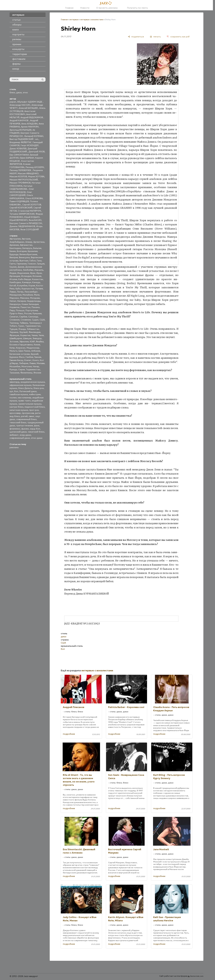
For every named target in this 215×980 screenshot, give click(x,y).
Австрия (26, 239)
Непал (13, 301)
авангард (14, 382)
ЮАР (32, 342)
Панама (36, 307)
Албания (36, 351)
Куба (18, 289)
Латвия (39, 289)
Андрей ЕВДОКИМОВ (32, 117)
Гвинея (38, 357)
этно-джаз (37, 438)
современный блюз (26, 419)
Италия (13, 279)
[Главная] (106, 3)
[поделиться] (136, 37)
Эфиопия (24, 342)
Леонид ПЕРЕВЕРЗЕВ (21, 170)
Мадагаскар (33, 348)
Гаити (13, 264)
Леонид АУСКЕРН (35, 167)
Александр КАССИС (20, 105)
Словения (26, 320)
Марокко (14, 298)
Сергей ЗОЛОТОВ (32, 205)
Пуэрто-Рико (16, 313)
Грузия (13, 267)
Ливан (13, 292)
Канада (36, 282)
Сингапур (33, 317)
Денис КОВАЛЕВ (18, 149)
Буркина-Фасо (17, 357)
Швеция (27, 338)
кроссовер (15, 413)
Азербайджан (17, 242)
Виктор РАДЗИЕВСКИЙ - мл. (24, 139)
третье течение (25, 426)
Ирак (33, 273)
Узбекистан (33, 329)
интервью (74, 20)
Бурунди (14, 254)
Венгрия (14, 257)
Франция (14, 335)
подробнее (69, 734)
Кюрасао (21, 348)
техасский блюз (18, 422)
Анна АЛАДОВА (29, 124)
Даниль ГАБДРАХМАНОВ (22, 226)
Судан (35, 320)
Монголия (27, 366)
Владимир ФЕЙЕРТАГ (21, 142)
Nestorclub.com (197, 976)
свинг (31, 416)
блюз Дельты (25, 388)
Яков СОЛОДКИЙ (30, 229)
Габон (33, 261)
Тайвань (24, 323)
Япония (37, 373)
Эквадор (37, 338)
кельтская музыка (19, 410)
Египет (28, 360)
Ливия (32, 363)
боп (16, 391)
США (42, 320)
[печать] (155, 37)
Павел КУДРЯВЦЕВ (19, 201)
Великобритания (28, 254)
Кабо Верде (25, 279)
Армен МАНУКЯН (30, 127)
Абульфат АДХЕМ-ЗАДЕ (30, 102)
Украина (14, 332)
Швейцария (16, 338)
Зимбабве (28, 270)
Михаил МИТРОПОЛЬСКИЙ (24, 180)
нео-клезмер (25, 398)
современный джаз (20, 438)
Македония (16, 295)
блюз (12, 92)
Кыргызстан (28, 289)
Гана (39, 261)
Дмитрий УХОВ (37, 152)
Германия (22, 264)
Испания (37, 276)
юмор (16, 69)
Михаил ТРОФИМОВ (20, 183)
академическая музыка (33, 382)
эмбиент (14, 435)
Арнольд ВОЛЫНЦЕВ (20, 130)
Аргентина (39, 242)
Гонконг (32, 264)
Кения (37, 345)
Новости (85, 8)
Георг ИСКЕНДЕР (30, 145)
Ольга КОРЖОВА (34, 198)
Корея (32, 286)
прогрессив (28, 413)
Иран (39, 273)
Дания (21, 267)
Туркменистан (33, 326)
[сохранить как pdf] (178, 37)
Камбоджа (15, 282)
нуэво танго (25, 401)
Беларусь (27, 248)
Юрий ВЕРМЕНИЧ (19, 220)
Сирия (22, 369)
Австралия (15, 239)
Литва (20, 292)
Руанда (13, 369)
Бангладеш (15, 248)
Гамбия (29, 357)
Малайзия (28, 295)
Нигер (36, 366)
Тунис (21, 326)
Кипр (12, 348)
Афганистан (26, 245)
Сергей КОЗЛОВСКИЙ (21, 208)
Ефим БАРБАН (27, 158)
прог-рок (34, 410)
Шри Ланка (24, 351)
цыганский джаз (18, 432)
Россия (28, 313)
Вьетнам (24, 261)
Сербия (23, 317)
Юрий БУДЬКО (32, 217)
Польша (20, 310)
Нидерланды (34, 301)
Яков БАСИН (35, 220)
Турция (13, 329)
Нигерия (21, 301)
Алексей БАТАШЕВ (28, 108)
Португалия (32, 310)
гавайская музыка (19, 394)
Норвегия (14, 307)
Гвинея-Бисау (16, 360)
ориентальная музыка (30, 404)
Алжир (29, 242)
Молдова (35, 298)
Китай (13, 286)
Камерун (27, 282)
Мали (37, 295)
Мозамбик (15, 366)
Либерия (24, 363)
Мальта (13, 351)
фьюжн (25, 429)
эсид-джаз (25, 435)
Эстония (14, 342)
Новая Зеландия (30, 304)
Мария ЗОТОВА (36, 176)
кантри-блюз (16, 407)
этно (25, 92)
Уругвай (23, 332)
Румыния (37, 313)
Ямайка (40, 342)
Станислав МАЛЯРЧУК (29, 211)
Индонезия (23, 273)
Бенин (13, 251)
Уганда (22, 329)
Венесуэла (24, 257)
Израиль (39, 270)
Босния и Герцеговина (21, 345)
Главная (69, 8)
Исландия (26, 276)
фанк (37, 426)
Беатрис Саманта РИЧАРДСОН (26, 223)
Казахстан (37, 279)
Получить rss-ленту (136, 8)
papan (13, 102)
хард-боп (35, 429)
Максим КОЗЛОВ (18, 176)
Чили (41, 335)
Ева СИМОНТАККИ (19, 155)
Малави (41, 363)
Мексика (25, 298)
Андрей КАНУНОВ (19, 120)
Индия (13, 273)
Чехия (34, 335)
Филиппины (26, 373)
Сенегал (14, 317)
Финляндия (35, 332)
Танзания (14, 373)
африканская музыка (20, 385)
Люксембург (31, 292)
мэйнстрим (35, 394)
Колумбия (22, 286)
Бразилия (33, 251)
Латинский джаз (28, 391)
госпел (13, 398)
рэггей (24, 416)
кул (11, 391)
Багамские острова (20, 354)
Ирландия (15, 276)
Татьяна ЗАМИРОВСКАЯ (22, 214)
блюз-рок (39, 388)
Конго (36, 360)
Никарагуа (15, 304)
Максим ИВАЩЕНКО (28, 173)
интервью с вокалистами (92, 20)
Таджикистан (33, 369)
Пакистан (25, 307)
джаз (19, 92)
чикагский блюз (36, 432)
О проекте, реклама (107, 8)
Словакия (15, 320)
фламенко (15, 429)
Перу (12, 310)
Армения (14, 245)
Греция (41, 264)
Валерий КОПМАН (34, 136)
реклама (14, 447)
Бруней (35, 354)
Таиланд (14, 323)
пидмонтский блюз (35, 407)
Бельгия (37, 248)
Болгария (22, 251)
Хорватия (25, 335)
